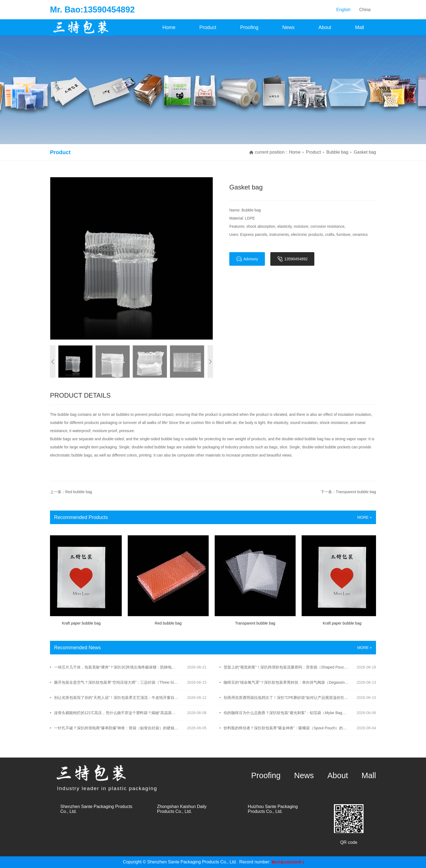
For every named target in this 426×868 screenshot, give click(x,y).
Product (208, 27)
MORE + (365, 517)
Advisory (247, 259)
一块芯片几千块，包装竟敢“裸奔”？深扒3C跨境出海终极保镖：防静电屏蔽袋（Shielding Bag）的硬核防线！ (117, 667)
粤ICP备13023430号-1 (288, 862)
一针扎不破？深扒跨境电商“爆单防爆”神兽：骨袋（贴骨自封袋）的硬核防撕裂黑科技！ (117, 728)
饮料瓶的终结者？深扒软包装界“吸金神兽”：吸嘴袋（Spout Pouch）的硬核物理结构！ (286, 728)
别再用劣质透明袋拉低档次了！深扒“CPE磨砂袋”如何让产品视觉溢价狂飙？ (286, 698)
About (325, 27)
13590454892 (292, 259)
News (288, 27)
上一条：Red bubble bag (71, 492)
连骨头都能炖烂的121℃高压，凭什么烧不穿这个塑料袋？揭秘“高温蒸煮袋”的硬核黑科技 (117, 713)
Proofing (249, 27)
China (365, 10)
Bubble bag (337, 152)
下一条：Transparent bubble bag (348, 492)
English (343, 10)
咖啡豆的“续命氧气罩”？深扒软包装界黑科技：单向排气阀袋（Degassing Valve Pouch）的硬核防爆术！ (286, 682)
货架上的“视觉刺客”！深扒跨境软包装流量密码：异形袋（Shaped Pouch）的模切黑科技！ (286, 667)
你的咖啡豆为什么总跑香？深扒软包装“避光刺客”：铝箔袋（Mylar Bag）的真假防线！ (286, 713)
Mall (360, 27)
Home (169, 27)
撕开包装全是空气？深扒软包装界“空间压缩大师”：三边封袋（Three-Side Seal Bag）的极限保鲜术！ (117, 682)
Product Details (80, 395)
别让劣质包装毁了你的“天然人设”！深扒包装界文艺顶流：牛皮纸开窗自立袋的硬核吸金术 (117, 698)
